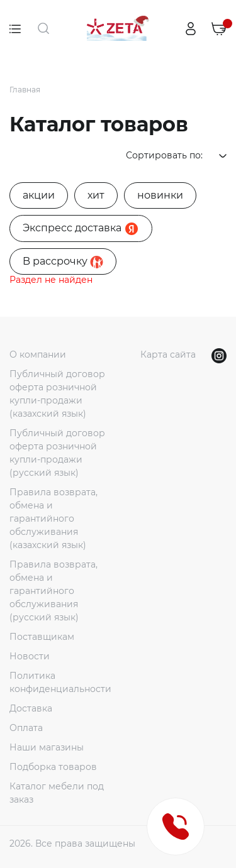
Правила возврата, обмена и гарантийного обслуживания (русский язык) (53, 591)
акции (39, 195)
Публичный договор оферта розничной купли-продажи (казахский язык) (57, 394)
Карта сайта (168, 354)
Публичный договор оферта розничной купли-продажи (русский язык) (57, 453)
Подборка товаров (53, 767)
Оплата (26, 728)
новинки (160, 195)
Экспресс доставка (81, 229)
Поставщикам (42, 637)
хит (96, 195)
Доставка (31, 708)
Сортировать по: (176, 155)
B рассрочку (63, 262)
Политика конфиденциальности (60, 682)
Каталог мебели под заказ (57, 793)
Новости (30, 656)
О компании (38, 354)
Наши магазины (47, 747)
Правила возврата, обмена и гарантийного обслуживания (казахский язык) (53, 519)
